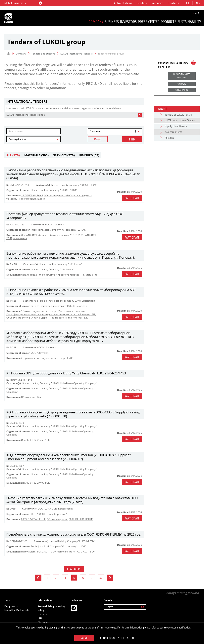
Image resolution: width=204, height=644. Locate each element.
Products (169, 22)
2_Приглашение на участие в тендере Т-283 (47, 358)
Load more (74, 569)
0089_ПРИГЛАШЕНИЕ (33, 519)
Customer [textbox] (95, 131)
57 (101, 578)
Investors (128, 22)
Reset (98, 139)
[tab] (74, 102)
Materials (36, 155)
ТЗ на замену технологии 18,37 (70, 318)
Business (112, 22)
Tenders (142, 3)
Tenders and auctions (43, 54)
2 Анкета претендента (72, 311)
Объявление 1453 (32, 397)
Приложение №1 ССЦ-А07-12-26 (76, 552)
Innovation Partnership (17, 610)
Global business (15, 3)
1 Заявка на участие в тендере (39, 311)
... (56, 578)
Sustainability (189, 22)
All (13, 155)
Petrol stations (123, 3)
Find (132, 139)
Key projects (11, 606)
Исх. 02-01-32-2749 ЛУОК (35, 483)
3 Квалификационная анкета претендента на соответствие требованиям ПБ (51, 313)
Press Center (149, 22)
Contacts (174, 3)
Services (64, 155)
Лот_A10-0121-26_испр (34, 235)
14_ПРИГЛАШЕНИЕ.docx (31, 199)
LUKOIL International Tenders (76, 54)
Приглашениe (89, 275)
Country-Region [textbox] (17, 139)
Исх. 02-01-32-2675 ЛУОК (35, 440)
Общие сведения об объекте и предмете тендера (50, 275)
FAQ (40, 618)
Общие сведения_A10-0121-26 (66, 235)
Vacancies (158, 3)
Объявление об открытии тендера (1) (28, 318)
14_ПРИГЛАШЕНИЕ (32, 195)
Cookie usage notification (117, 638)
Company (96, 22)
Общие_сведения (57, 519)
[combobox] (115, 131)
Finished (89, 155)
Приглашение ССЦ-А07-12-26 (38, 552)
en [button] (198, 3)
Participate (132, 198)
